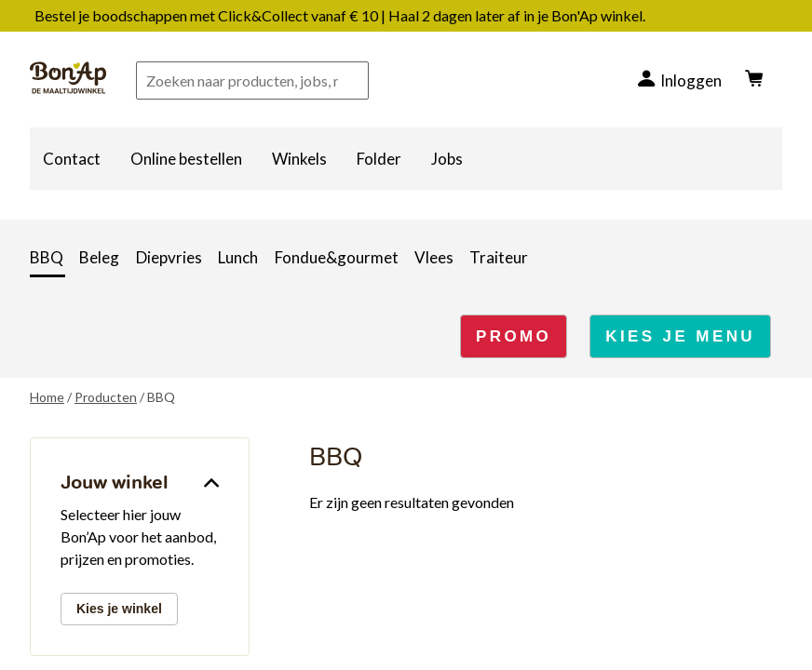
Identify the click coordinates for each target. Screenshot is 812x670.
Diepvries (169, 257)
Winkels (299, 159)
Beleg (99, 257)
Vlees (434, 257)
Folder (379, 159)
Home (47, 397)
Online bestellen (186, 159)
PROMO (514, 336)
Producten (106, 397)
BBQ (47, 257)
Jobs (447, 159)
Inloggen (691, 80)
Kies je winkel (119, 609)
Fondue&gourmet (337, 257)
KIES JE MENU (680, 336)
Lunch (238, 257)
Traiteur (499, 257)
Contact (72, 159)
